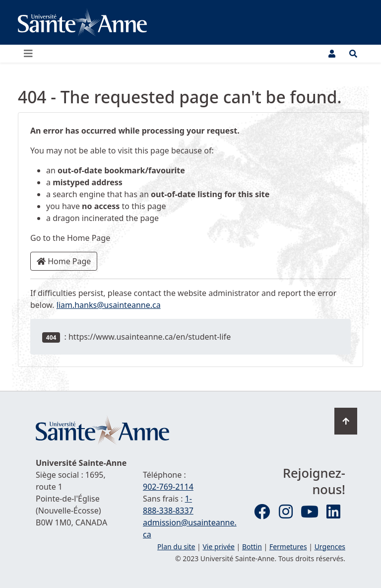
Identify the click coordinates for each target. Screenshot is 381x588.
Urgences (330, 547)
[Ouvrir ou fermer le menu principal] (31, 54)
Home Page (64, 261)
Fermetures (288, 547)
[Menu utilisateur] (332, 54)
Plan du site (176, 547)
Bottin (252, 547)
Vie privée (218, 547)
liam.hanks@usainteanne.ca (109, 305)
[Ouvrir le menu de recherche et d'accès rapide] (353, 54)
